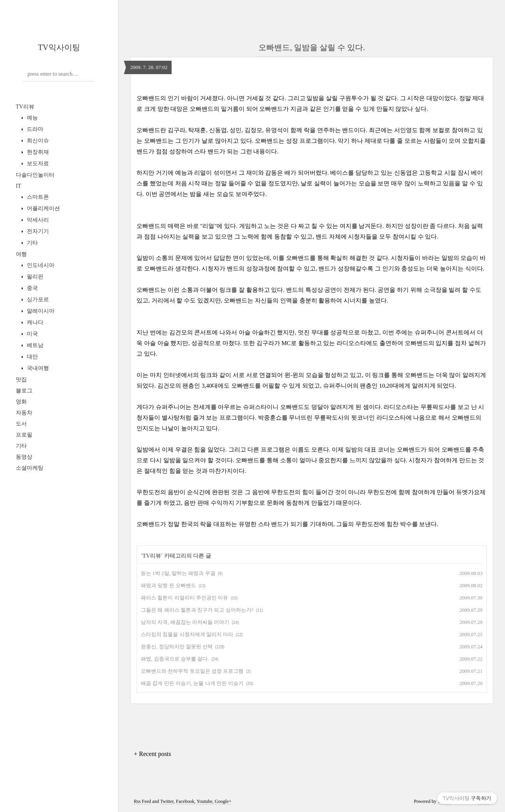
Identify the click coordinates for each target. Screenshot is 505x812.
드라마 (34, 129)
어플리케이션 (43, 208)
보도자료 (37, 163)
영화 (21, 402)
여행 (21, 254)
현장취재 (37, 152)
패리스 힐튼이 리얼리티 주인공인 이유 (184, 598)
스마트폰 (37, 197)
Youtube (204, 801)
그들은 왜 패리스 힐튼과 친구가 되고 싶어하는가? (197, 610)
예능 (32, 118)
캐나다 (34, 322)
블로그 (24, 391)
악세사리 (37, 220)
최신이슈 (37, 141)
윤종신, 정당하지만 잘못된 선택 (177, 647)
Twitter (167, 801)
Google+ (223, 801)
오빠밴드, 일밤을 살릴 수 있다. (312, 47)
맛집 (21, 380)
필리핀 (34, 277)
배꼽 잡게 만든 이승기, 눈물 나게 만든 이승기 (192, 683)
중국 (32, 288)
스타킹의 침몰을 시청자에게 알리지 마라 (187, 634)
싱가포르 (37, 300)
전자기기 (37, 231)
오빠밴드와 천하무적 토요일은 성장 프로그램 (192, 671)
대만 (32, 357)
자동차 (24, 413)
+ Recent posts (152, 754)
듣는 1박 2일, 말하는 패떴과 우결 (178, 573)
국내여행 (37, 368)
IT (18, 186)
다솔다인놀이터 (35, 175)
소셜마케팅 (30, 468)
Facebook (185, 801)
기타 (32, 243)
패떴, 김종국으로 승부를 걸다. (175, 659)
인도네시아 (40, 265)
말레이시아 (40, 311)
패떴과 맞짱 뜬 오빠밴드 (168, 585)
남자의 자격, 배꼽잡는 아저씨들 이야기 (185, 622)
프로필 (24, 435)
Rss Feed (142, 801)
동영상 (24, 457)
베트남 (34, 345)
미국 (32, 334)
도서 (21, 424)
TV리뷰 (25, 107)
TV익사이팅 (59, 47)
